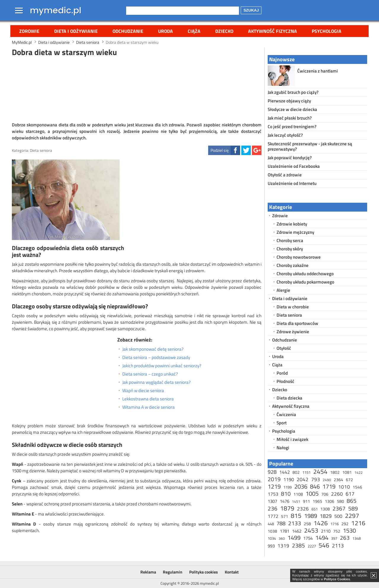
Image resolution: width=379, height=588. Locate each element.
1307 (272, 501)
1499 (294, 538)
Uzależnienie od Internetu (292, 183)
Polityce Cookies (337, 579)
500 (338, 516)
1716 (335, 524)
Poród (282, 373)
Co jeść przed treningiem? (292, 127)
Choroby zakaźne (293, 265)
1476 (285, 501)
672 (349, 480)
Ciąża (194, 31)
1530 (349, 530)
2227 (312, 546)
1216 (358, 523)
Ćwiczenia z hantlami (318, 71)
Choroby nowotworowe (299, 257)
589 (353, 508)
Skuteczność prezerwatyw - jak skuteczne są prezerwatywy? (310, 146)
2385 (298, 545)
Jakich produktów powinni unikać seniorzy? (162, 366)
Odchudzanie (128, 31)
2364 (338, 480)
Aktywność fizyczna (273, 31)
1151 (306, 472)
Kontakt (232, 572)
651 (315, 509)
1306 (330, 501)
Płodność (285, 381)
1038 (272, 531)
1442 (285, 472)
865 (352, 501)
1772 (273, 516)
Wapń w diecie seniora (143, 391)
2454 (320, 471)
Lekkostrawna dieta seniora (148, 399)
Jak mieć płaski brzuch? (290, 118)
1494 (322, 538)
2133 (295, 523)
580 (341, 501)
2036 (301, 486)
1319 (283, 546)
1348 (356, 538)
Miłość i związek (292, 439)
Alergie (283, 290)
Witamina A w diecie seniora (148, 407)
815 (296, 515)
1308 (325, 509)
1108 (298, 494)
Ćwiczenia (286, 414)
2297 (352, 515)
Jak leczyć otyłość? (285, 135)
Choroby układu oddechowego (305, 274)
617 (350, 494)
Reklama (148, 572)
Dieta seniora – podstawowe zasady (156, 357)
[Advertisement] (137, 88)
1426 (321, 523)
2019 (274, 479)
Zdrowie (29, 31)
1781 (285, 531)
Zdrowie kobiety (292, 224)
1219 (274, 486)
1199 (288, 487)
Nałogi (283, 448)
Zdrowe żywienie (293, 332)
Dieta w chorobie (293, 307)
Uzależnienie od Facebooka (294, 166)
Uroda (166, 31)
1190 (289, 479)
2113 (338, 546)
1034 (272, 538)
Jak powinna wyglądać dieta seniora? (156, 382)
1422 (359, 472)
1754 (308, 538)
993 (271, 546)
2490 (327, 480)
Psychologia (327, 31)
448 (271, 524)
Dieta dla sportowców (297, 323)
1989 (311, 516)
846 (315, 486)
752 (337, 531)
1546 (357, 487)
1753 (273, 494)
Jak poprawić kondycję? (290, 158)
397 (334, 538)
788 (281, 523)
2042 (303, 479)
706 (325, 494)
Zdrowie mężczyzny (295, 232)
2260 (337, 494)
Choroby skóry (290, 249)
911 (306, 501)
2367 (339, 508)
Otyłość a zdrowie (285, 175)
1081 (347, 472)
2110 (326, 531)
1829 (326, 516)
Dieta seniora (41, 150)
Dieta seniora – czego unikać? (150, 374)
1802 (335, 472)
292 (345, 524)
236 (273, 508)
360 (282, 538)
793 (316, 479)
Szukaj (251, 10)
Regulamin (173, 572)
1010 (344, 487)
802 (296, 472)
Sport (282, 423)
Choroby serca (290, 240)
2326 (303, 509)
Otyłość (284, 348)
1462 (297, 531)
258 (307, 524)
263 (345, 538)
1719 (329, 486)
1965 (317, 501)
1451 (296, 501)
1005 (312, 493)
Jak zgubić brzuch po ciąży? (293, 92)
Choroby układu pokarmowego (305, 282)
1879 (287, 508)
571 (285, 516)
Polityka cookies (204, 572)
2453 (311, 530)
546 (324, 545)
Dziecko (224, 31)
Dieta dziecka (289, 398)
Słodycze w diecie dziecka (292, 109)
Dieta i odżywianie (76, 31)
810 (286, 493)
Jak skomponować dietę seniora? (153, 349)
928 (272, 472)
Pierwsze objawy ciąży (289, 101)
